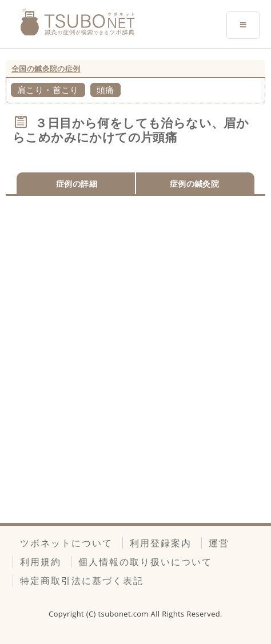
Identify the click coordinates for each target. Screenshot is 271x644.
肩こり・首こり (48, 90)
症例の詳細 (77, 184)
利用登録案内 (161, 543)
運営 (219, 543)
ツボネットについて (66, 543)
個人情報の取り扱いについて (145, 562)
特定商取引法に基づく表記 (82, 581)
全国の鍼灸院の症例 (46, 69)
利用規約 (41, 562)
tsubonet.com (125, 614)
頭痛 (105, 90)
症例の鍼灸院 (194, 184)
